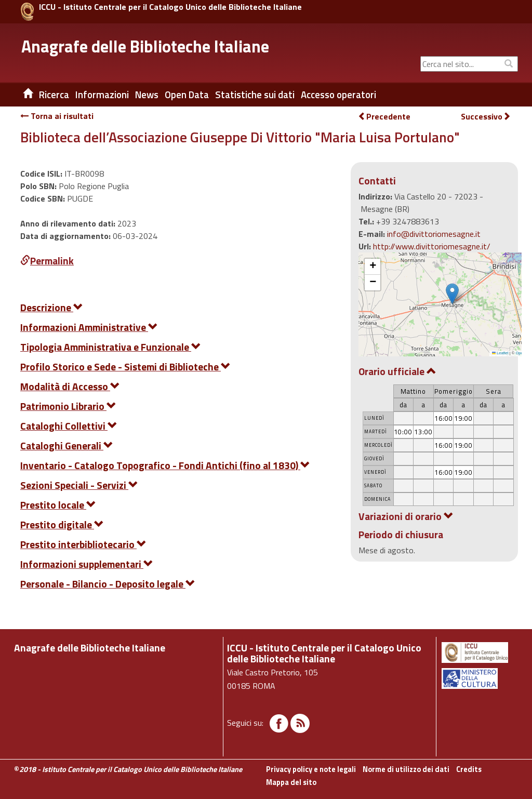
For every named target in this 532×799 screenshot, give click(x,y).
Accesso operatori (338, 95)
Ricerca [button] (54, 95)
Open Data (187, 95)
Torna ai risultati (57, 116)
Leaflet (500, 353)
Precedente (384, 116)
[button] (452, 294)
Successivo (486, 117)
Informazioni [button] (102, 95)
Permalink (47, 261)
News (147, 95)
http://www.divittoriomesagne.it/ (432, 246)
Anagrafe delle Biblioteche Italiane (145, 46)
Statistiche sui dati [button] (255, 95)
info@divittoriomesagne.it (434, 234)
